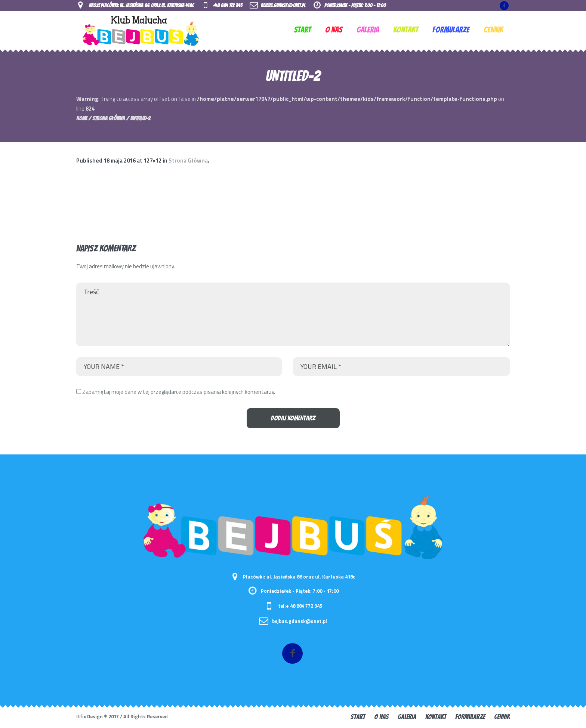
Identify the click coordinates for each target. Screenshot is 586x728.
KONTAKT (436, 717)
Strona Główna (109, 118)
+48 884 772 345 (228, 5)
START (358, 717)
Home (82, 118)
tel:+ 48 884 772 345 (300, 606)
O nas (381, 717)
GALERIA (407, 717)
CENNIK (502, 717)
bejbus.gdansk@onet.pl (283, 5)
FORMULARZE (470, 717)
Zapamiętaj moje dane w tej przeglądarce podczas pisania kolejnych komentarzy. (179, 392)
